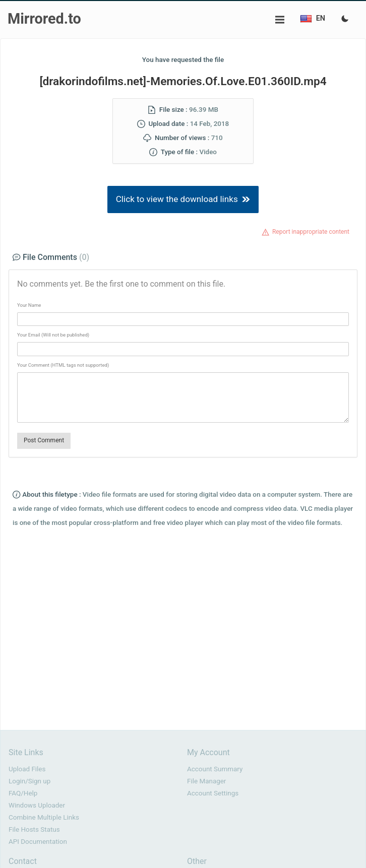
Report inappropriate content (311, 232)
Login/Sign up (29, 781)
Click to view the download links (183, 199)
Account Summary (215, 769)
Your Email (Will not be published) (53, 335)
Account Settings (213, 793)
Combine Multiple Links (44, 817)
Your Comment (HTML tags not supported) (63, 365)
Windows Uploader (37, 805)
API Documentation (38, 842)
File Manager (206, 781)
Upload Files (27, 769)
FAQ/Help (23, 793)
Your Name (29, 305)
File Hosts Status (34, 829)
